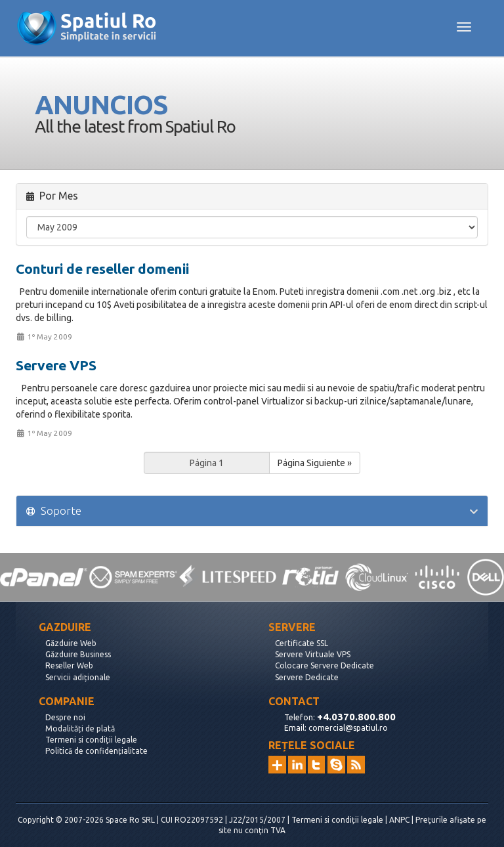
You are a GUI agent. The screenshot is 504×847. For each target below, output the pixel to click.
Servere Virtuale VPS (313, 654)
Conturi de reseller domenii (102, 269)
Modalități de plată (80, 728)
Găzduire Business (78, 654)
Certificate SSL (302, 643)
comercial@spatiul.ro (348, 728)
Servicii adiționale (78, 677)
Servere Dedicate (307, 677)
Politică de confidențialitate (96, 751)
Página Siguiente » (315, 463)
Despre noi (65, 717)
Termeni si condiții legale (91, 740)
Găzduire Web (71, 643)
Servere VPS (56, 365)
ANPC (399, 820)
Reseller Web (69, 665)
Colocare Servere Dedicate (325, 665)
